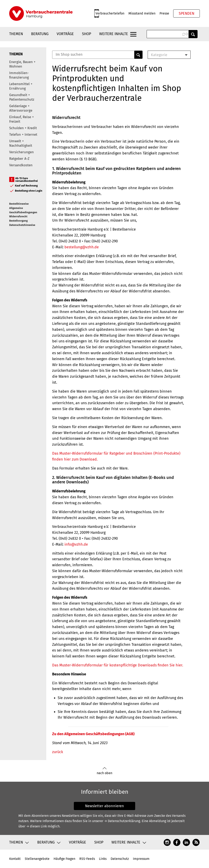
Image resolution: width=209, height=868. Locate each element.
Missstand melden (142, 13)
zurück (58, 752)
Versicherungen (21, 152)
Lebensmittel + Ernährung (21, 86)
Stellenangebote (37, 859)
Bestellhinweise (19, 204)
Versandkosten (21, 165)
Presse (164, 13)
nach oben (104, 771)
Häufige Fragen (64, 859)
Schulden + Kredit (23, 128)
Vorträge (65, 34)
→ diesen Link (37, 826)
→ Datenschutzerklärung (122, 821)
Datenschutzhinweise (22, 225)
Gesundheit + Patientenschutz (22, 97)
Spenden (187, 13)
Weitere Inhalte (114, 34)
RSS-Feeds (87, 859)
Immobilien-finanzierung (19, 75)
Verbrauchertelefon (110, 13)
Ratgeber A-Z (19, 159)
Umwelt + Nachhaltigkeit (21, 143)
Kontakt (15, 859)
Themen (16, 34)
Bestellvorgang (18, 221)
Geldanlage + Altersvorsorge (21, 108)
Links (103, 859)
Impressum (141, 859)
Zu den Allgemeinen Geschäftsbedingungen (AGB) (93, 734)
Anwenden (193, 34)
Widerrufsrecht (18, 216)
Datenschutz (120, 859)
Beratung (40, 34)
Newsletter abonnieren (104, 806)
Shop (87, 34)
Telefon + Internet (23, 135)
